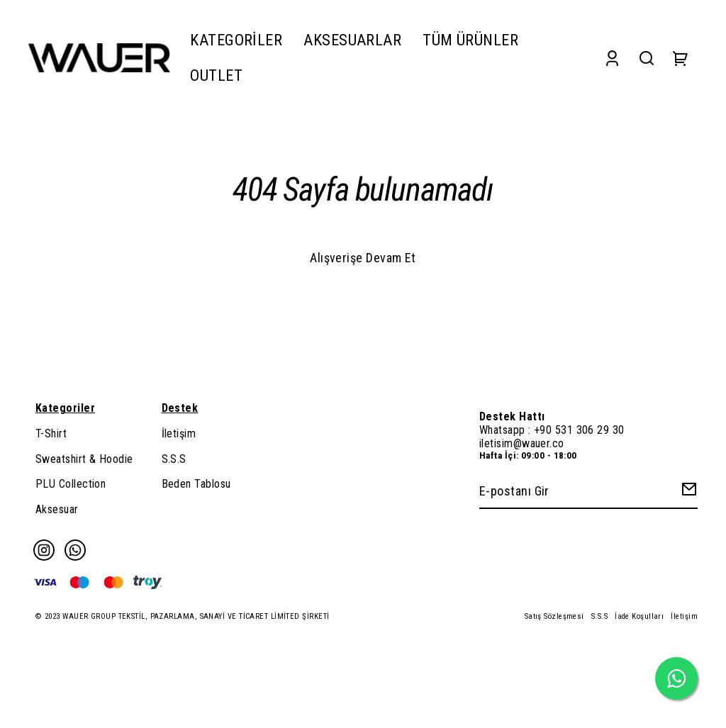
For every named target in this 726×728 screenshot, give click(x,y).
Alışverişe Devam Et (363, 258)
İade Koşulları (639, 616)
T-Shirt (51, 433)
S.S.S (174, 459)
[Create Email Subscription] (687, 492)
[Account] (612, 58)
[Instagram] (44, 550)
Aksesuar (57, 509)
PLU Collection (71, 484)
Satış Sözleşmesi (554, 616)
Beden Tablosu (196, 484)
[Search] (647, 58)
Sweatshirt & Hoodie (84, 459)
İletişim (179, 433)
